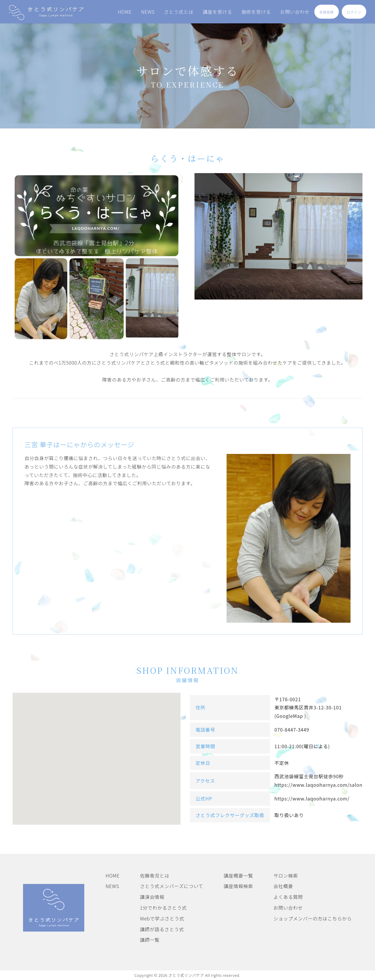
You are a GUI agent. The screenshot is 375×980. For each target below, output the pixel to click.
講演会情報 (152, 897)
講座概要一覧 (238, 875)
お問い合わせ (295, 12)
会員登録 (326, 12)
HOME (125, 12)
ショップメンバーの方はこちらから (313, 918)
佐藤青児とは (155, 875)
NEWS (148, 12)
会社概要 (283, 886)
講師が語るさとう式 (162, 929)
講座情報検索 (238, 886)
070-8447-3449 (292, 730)
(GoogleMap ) (290, 716)
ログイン (354, 12)
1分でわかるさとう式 (163, 908)
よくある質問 (288, 897)
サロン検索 (286, 875)
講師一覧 (150, 940)
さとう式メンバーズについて (172, 886)
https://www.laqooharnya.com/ (312, 798)
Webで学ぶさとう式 (162, 918)
